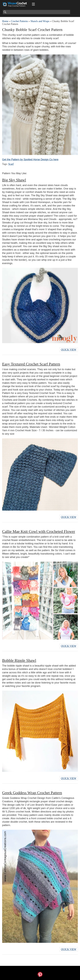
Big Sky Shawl (14, 180)
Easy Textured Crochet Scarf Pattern (31, 364)
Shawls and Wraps (40, 21)
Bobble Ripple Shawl (19, 660)
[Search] (36, 12)
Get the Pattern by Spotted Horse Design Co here (30, 159)
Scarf (11, 164)
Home (5, 21)
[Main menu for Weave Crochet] (33, 4)
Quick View (69, 350)
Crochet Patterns (19, 21)
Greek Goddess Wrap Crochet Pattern (32, 793)
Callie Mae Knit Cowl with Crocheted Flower (39, 531)
